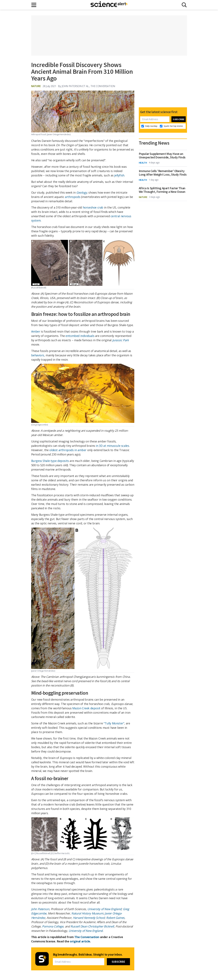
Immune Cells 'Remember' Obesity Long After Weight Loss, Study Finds (163, 173)
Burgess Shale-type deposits (50, 461)
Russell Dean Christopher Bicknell (92, 926)
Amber (36, 331)
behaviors (38, 355)
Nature (36, 86)
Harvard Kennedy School (89, 918)
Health (143, 163)
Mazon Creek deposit (86, 708)
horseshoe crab (93, 207)
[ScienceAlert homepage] (109, 5)
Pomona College (53, 926)
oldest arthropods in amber (68, 450)
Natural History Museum (87, 913)
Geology (82, 192)
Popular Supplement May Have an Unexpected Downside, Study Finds (162, 156)
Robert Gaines (115, 918)
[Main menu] (34, 5)
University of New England (104, 909)
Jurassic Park (120, 340)
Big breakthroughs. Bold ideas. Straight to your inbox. (88, 954)
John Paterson (40, 909)
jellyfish (119, 175)
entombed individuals (80, 336)
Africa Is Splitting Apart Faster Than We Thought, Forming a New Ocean (162, 190)
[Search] (184, 5)
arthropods (73, 197)
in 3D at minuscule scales (112, 446)
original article (80, 941)
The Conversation (87, 937)
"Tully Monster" (114, 723)
